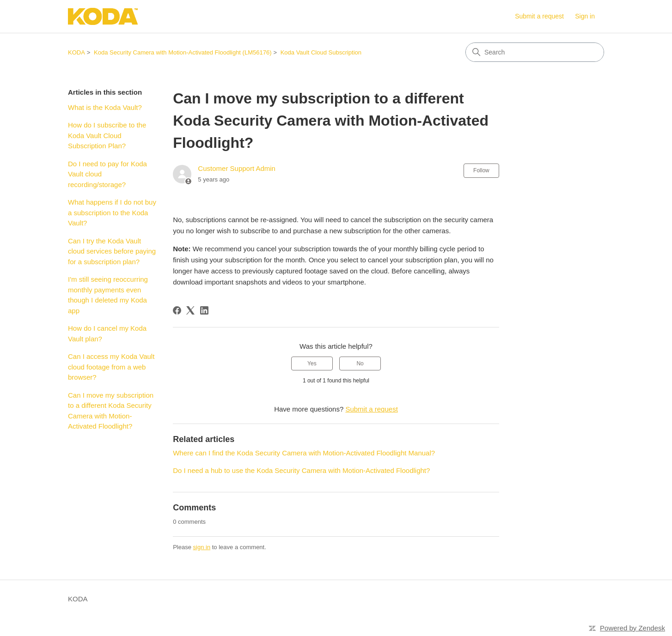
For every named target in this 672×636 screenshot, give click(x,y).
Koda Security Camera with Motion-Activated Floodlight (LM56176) (183, 52)
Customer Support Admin (237, 168)
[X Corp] (190, 310)
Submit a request (539, 16)
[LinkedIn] (204, 310)
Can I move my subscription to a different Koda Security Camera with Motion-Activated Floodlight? (111, 411)
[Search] (535, 52)
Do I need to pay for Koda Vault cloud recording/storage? (107, 174)
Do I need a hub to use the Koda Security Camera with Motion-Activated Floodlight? (301, 470)
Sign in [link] (585, 16)
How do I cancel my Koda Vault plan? (107, 333)
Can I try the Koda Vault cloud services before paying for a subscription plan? (112, 251)
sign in (202, 547)
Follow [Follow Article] (481, 170)
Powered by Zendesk (632, 628)
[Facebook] (177, 310)
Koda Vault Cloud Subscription (321, 52)
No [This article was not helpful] (360, 363)
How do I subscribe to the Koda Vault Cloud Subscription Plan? (107, 135)
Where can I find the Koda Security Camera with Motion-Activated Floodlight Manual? (304, 453)
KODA (76, 52)
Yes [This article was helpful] (312, 363)
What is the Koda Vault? (105, 107)
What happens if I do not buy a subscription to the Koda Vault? (112, 212)
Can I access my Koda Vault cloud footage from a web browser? (111, 367)
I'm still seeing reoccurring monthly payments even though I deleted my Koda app (108, 295)
